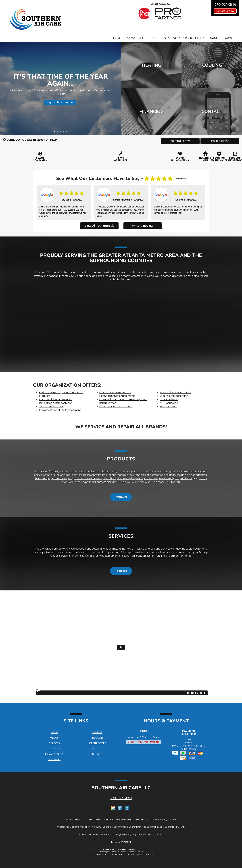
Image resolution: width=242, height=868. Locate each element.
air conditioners (198, 475)
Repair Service (108, 403)
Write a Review (143, 226)
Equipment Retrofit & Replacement (60, 410)
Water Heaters (168, 407)
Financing (215, 38)
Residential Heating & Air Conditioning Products (62, 394)
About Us (232, 38)
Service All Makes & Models (175, 392)
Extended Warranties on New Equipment (123, 399)
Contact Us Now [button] (225, 11)
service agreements (108, 556)
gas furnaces (59, 478)
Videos (143, 38)
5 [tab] (67, 132)
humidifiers (110, 478)
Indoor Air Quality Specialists (116, 407)
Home (117, 38)
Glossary (54, 759)
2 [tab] (58, 132)
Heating (151, 65)
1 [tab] (55, 132)
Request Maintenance (59, 103)
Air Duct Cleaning (170, 399)
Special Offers (194, 38)
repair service (135, 552)
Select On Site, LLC (130, 849)
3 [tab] (61, 132)
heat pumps (43, 478)
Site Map (97, 754)
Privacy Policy (54, 754)
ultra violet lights (169, 478)
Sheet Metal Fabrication (174, 396)
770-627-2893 (121, 798)
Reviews (130, 38)
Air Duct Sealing (169, 403)
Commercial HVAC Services (55, 399)
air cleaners (151, 478)
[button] (180, 141)
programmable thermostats (85, 478)
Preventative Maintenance (115, 392)
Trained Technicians (51, 407)
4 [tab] (64, 132)
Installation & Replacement (55, 403)
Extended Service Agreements (117, 396)
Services (175, 38)
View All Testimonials (99, 226)
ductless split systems (130, 478)
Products (158, 38)
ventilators (186, 478)
